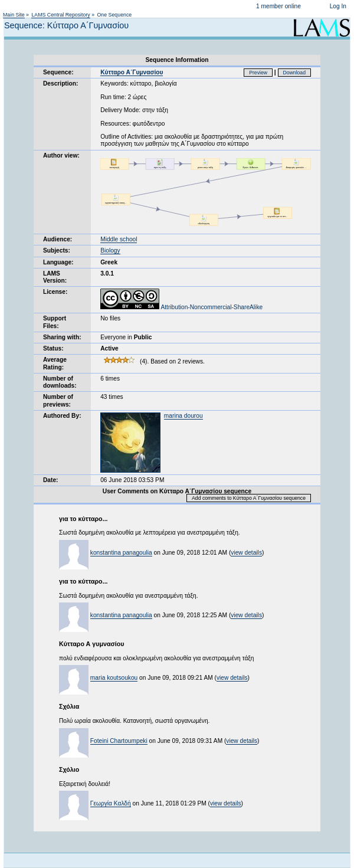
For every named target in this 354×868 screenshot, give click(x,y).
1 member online (278, 6)
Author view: (61, 155)
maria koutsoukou (114, 678)
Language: (58, 262)
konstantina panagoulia (121, 553)
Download (295, 73)
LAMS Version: (55, 277)
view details (246, 553)
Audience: (58, 239)
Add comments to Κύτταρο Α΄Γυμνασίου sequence (249, 498)
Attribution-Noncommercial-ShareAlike (181, 307)
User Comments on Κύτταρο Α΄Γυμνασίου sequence (177, 491)
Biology (110, 250)
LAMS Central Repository (60, 15)
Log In (338, 6)
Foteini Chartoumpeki (119, 741)
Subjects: (57, 250)
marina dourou (183, 416)
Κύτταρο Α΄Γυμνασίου (132, 72)
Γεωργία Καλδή (111, 803)
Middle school (119, 239)
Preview (258, 73)
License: (55, 292)
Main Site (14, 15)
